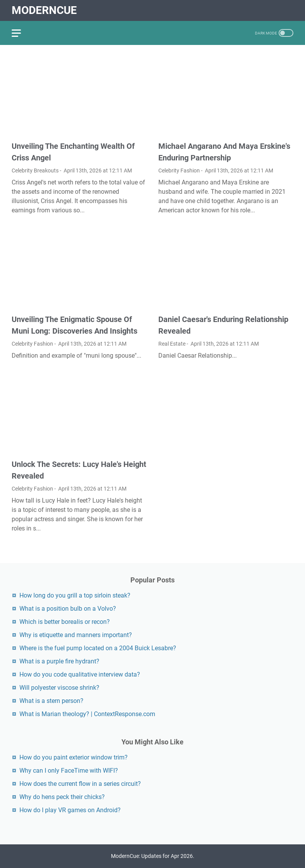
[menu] (21, 33)
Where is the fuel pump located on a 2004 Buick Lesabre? (98, 648)
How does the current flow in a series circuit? (80, 784)
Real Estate (172, 344)
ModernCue (44, 10)
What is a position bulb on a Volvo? (68, 609)
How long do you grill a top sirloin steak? (75, 595)
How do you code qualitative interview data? (80, 674)
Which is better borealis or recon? (65, 622)
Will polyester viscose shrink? (59, 688)
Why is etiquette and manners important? (76, 635)
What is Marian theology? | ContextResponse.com (87, 714)
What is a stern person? (51, 701)
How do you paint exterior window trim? (74, 757)
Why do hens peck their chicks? (62, 797)
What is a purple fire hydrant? (59, 661)
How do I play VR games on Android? (70, 810)
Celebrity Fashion (179, 170)
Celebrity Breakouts (35, 170)
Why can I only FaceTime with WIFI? (69, 771)
